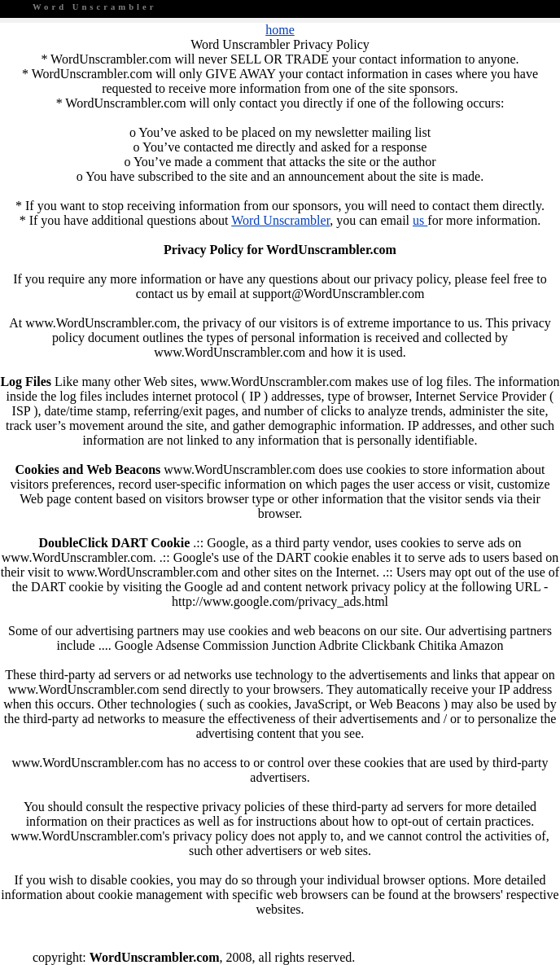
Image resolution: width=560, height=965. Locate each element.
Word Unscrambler (280, 220)
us (420, 220)
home (280, 30)
